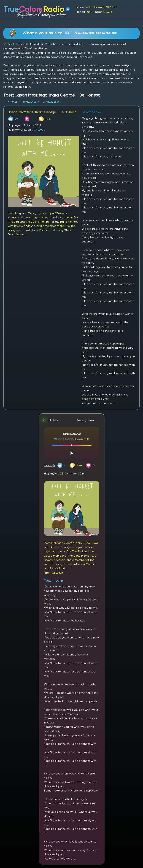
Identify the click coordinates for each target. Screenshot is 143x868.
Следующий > (52, 102)
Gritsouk (39, 130)
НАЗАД (13, 102)
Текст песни (54, 580)
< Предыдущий (29, 102)
